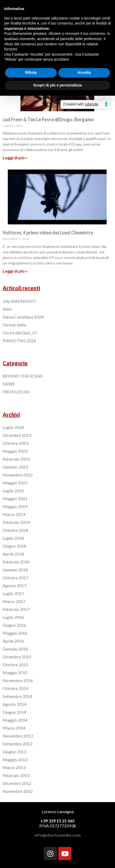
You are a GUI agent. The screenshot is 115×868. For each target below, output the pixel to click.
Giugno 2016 (14, 625)
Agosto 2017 (15, 585)
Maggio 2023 (15, 451)
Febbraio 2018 (16, 562)
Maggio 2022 (15, 483)
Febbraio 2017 (16, 609)
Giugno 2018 (14, 546)
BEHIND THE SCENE (23, 376)
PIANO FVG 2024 (19, 341)
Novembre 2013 (18, 736)
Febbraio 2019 (16, 522)
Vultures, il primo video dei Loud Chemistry (48, 233)
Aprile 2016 (13, 641)
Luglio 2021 (13, 491)
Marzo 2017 (14, 601)
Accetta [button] (84, 73)
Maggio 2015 (15, 672)
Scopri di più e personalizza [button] (57, 85)
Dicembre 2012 (17, 783)
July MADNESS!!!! (19, 301)
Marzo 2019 (14, 514)
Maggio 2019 (15, 506)
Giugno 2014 (14, 712)
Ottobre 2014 (15, 688)
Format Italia (14, 325)
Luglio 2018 (13, 538)
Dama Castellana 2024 (23, 317)
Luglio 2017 (13, 593)
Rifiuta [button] (31, 73)
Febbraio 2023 (16, 459)
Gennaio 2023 (15, 467)
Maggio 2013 (15, 759)
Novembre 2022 (18, 475)
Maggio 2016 (15, 633)
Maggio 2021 (15, 498)
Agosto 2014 (15, 704)
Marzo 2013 (14, 767)
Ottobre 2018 (15, 530)
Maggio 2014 (15, 720)
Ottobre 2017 (15, 578)
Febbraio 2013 (16, 775)
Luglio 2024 (13, 427)
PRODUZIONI (16, 392)
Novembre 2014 (18, 680)
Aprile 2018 (13, 554)
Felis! (7, 309)
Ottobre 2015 (15, 665)
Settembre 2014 (17, 696)
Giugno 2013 (14, 752)
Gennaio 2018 (15, 570)
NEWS (9, 384)
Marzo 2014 (14, 728)
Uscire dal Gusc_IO (20, 333)
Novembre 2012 (18, 791)
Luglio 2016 (13, 617)
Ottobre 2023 (15, 443)
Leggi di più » (15, 158)
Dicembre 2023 (17, 435)
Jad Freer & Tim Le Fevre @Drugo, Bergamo (48, 119)
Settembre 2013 (17, 744)
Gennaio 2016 (15, 649)
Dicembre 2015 (17, 657)
